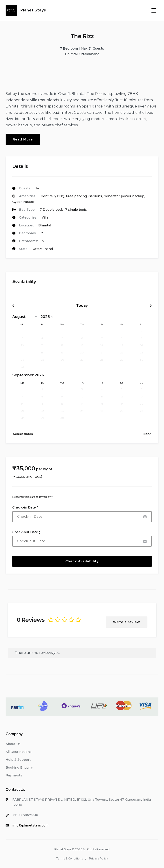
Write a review (127, 622)
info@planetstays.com (30, 825)
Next (131, 306)
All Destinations (19, 752)
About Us (13, 744)
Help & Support (18, 760)
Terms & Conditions (69, 858)
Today (82, 306)
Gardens (95, 196)
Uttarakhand (43, 249)
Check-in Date (25, 507)
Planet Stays (33, 10)
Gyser (17, 202)
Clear (147, 434)
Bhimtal (45, 225)
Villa (45, 217)
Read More (23, 139)
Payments (14, 775)
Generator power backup (124, 196)
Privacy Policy (99, 858)
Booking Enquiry (19, 767)
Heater (29, 202)
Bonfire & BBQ (53, 196)
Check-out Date (26, 532)
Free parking (76, 196)
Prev (33, 306)
